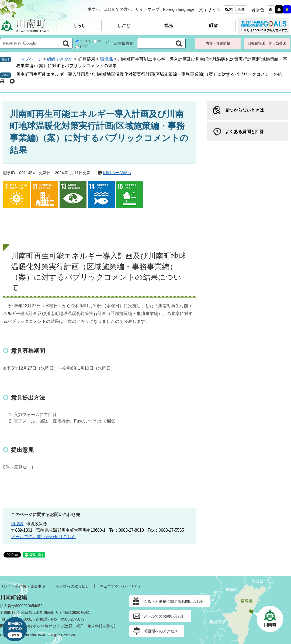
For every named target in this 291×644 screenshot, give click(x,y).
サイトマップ (147, 9)
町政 (213, 25)
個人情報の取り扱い (72, 586)
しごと (124, 25)
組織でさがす (60, 59)
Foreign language (179, 9)
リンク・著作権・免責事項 (23, 586)
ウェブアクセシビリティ (120, 586)
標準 (241, 10)
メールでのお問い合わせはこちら (43, 537)
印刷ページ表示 (117, 173)
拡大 (229, 9)
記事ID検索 (124, 43)
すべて (86, 41)
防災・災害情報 (218, 43)
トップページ (29, 59)
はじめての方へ (118, 9)
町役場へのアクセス (161, 631)
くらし (79, 25)
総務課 (41, 619)
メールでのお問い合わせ (164, 616)
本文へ (94, 9)
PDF (84, 47)
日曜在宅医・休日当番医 (267, 43)
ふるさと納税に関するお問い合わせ (174, 601)
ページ (104, 41)
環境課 (106, 59)
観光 (169, 25)
